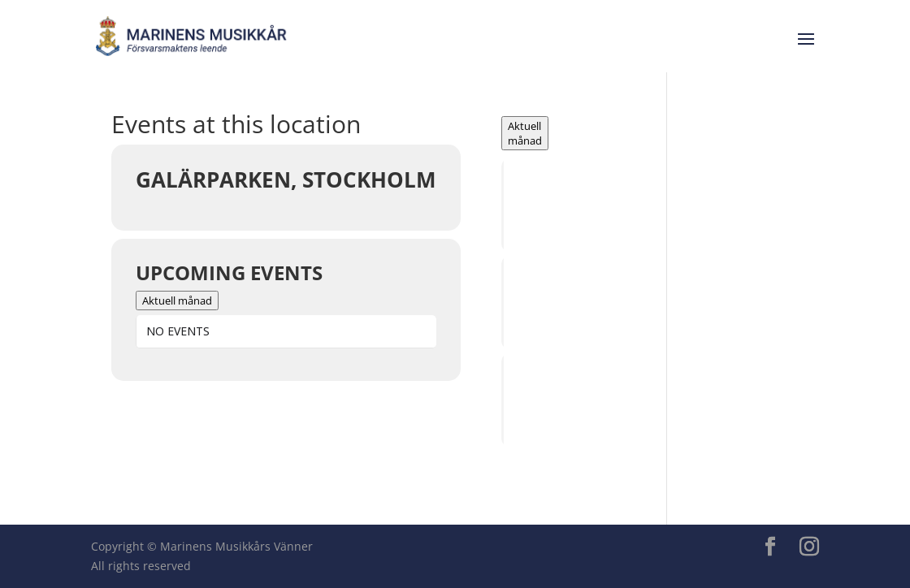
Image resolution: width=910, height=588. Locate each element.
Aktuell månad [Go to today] (177, 300)
